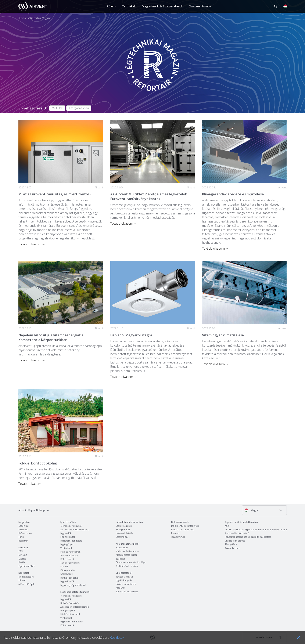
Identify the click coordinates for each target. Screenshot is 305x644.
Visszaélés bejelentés (235, 541)
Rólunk (111, 6)
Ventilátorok (66, 548)
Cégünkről (24, 526)
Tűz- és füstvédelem (70, 563)
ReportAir (23, 541)
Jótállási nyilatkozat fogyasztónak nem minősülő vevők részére (256, 529)
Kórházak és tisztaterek (127, 551)
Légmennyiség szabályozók (73, 585)
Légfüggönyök (67, 544)
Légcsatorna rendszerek (72, 541)
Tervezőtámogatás (125, 577)
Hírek (21, 537)
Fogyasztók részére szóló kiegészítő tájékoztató (248, 537)
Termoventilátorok (69, 556)
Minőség (23, 555)
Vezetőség (23, 529)
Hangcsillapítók (68, 537)
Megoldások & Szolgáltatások (162, 6)
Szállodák (121, 559)
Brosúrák (175, 533)
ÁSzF (227, 526)
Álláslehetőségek (26, 584)
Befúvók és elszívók (70, 578)
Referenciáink (25, 533)
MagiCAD (120, 588)
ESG (21, 551)
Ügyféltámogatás (124, 580)
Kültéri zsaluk (67, 559)
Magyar (252, 510)
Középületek (122, 547)
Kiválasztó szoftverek (126, 584)
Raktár (22, 562)
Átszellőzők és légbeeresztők (75, 529)
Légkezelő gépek (124, 526)
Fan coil (64, 567)
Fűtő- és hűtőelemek (70, 552)
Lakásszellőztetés (124, 533)
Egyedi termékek (27, 566)
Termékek (129, 6)
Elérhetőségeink (26, 577)
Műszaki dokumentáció (183, 529)
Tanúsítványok (178, 537)
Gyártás (22, 559)
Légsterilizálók (67, 581)
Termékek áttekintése (71, 526)
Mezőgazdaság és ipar (126, 555)
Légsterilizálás (123, 537)
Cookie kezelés (232, 548)
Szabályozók (67, 574)
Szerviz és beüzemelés (127, 591)
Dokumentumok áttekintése (185, 526)
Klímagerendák (68, 570)
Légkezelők (66, 533)
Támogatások (231, 544)
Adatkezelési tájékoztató (237, 533)
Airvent (23, 18)
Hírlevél (22, 580)
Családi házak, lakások (127, 566)
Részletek (117, 637)
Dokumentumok (200, 6)
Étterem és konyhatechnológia (131, 562)
